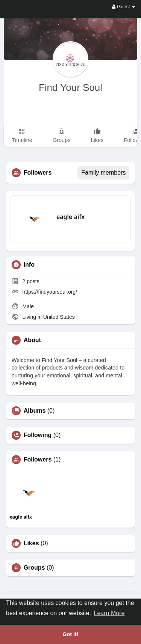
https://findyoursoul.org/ (50, 292)
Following (38, 435)
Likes (31, 543)
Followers (38, 460)
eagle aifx (71, 217)
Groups (34, 568)
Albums (35, 411)
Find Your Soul (70, 87)
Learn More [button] (109, 613)
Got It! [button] (70, 634)
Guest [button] (124, 7)
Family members (103, 173)
